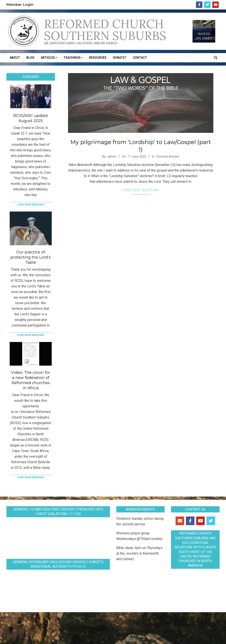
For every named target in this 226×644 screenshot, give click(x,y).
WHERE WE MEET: (204, 36)
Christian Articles (168, 156)
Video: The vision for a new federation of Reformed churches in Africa (31, 380)
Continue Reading (141, 190)
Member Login (20, 5)
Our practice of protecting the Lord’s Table (31, 257)
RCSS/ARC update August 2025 (31, 118)
